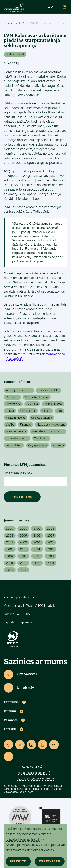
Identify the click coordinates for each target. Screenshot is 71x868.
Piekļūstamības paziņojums (34, 779)
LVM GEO (32, 404)
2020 (10, 563)
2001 (23, 529)
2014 (37, 549)
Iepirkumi (58, 445)
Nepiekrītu (50, 861)
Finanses (25, 425)
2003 (51, 529)
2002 (37, 529)
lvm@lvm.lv (24, 622)
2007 (51, 536)
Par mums (11, 702)
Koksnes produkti (48, 390)
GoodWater (41, 438)
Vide (60, 411)
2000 (10, 529)
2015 (51, 549)
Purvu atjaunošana (17, 438)
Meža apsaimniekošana (51, 425)
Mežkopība (12, 397)
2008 (10, 542)
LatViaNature (14, 445)
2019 (51, 556)
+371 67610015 (20, 674)
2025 (23, 570)
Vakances (11, 720)
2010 (37, 542)
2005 (23, 536)
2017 (23, 556)
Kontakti (10, 729)
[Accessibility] (50, 7)
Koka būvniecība (16, 431)
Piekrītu (18, 861)
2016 (10, 556)
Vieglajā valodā (37, 445)
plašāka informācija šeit (23, 839)
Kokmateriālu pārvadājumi (48, 431)
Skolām (46, 411)
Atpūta (10, 411)
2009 (23, 542)
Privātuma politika (28, 767)
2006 (37, 536)
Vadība (10, 425)
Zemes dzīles (28, 411)
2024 (10, 570)
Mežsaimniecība (16, 418)
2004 (10, 536)
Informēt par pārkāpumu (32, 773)
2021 (23, 563)
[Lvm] (14, 7)
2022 (37, 563)
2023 (51, 563)
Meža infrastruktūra (37, 397)
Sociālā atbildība (42, 418)
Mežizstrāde (13, 404)
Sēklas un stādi (15, 54)
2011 (51, 542)
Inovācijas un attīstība (19, 390)
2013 (23, 549)
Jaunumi (10, 711)
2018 (37, 556)
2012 (10, 549)
